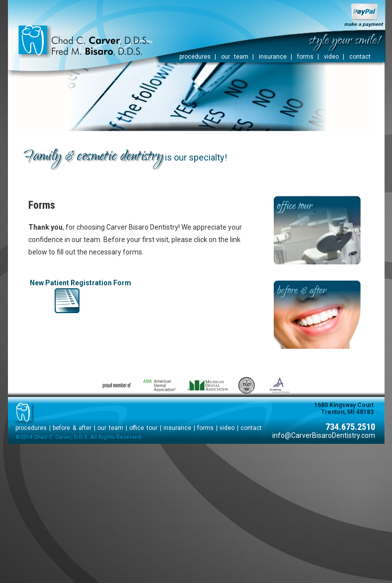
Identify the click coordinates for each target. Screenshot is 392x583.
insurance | (275, 57)
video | (334, 57)
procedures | (198, 57)
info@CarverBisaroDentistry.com (324, 435)
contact (360, 57)
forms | (308, 57)
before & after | (74, 428)
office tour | (145, 428)
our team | (237, 57)
